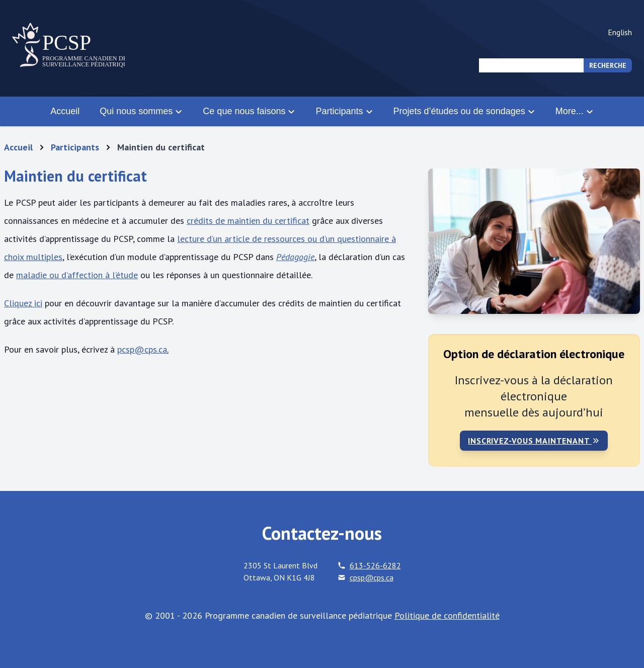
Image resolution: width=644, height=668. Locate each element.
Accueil (65, 111)
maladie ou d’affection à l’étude (77, 275)
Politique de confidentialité (447, 615)
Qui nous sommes (141, 111)
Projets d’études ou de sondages (464, 111)
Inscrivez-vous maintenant (534, 441)
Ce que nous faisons (249, 111)
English (620, 32)
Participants (344, 111)
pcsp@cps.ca (142, 349)
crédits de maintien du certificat (248, 221)
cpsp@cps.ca (372, 577)
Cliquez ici (23, 303)
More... (575, 111)
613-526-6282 (375, 565)
